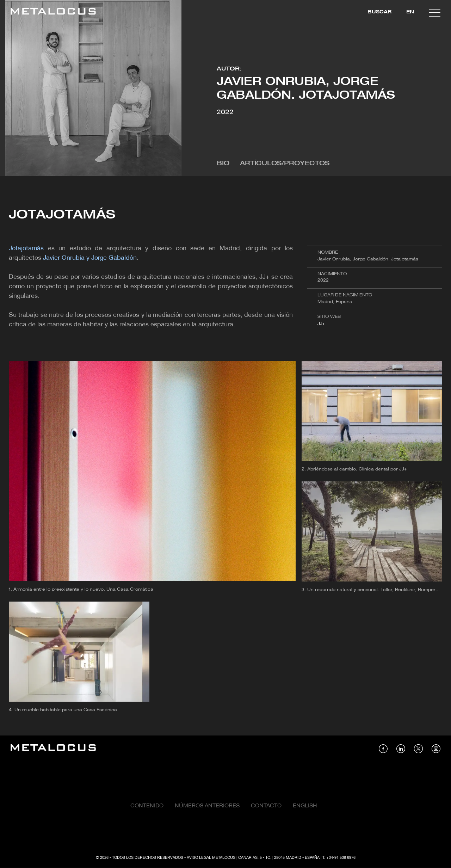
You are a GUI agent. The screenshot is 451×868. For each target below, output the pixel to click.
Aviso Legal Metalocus (211, 858)
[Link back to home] (53, 13)
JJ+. (322, 324)
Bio (223, 164)
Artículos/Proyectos (285, 164)
